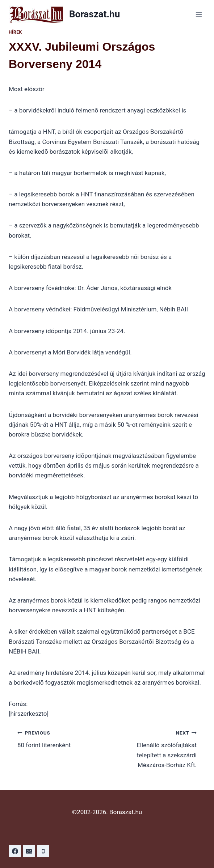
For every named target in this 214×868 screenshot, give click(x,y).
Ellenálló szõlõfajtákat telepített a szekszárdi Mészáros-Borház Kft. (155, 748)
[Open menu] (199, 14)
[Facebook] (15, 851)
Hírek (15, 32)
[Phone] (43, 851)
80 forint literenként (59, 738)
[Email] (29, 851)
